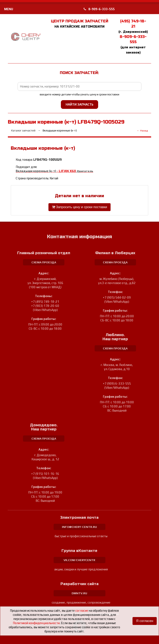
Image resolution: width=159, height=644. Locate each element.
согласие (82, 611)
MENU (9, 9)
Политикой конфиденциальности (36, 623)
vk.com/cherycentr (79, 560)
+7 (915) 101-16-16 (45, 474)
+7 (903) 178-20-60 (45, 306)
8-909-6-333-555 (99, 9)
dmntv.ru (79, 593)
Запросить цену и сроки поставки (79, 207)
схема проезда (44, 262)
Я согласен (145, 621)
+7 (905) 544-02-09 (117, 297)
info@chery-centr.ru (79, 527)
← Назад (142, 131)
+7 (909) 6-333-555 (117, 383)
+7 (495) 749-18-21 (45, 302)
